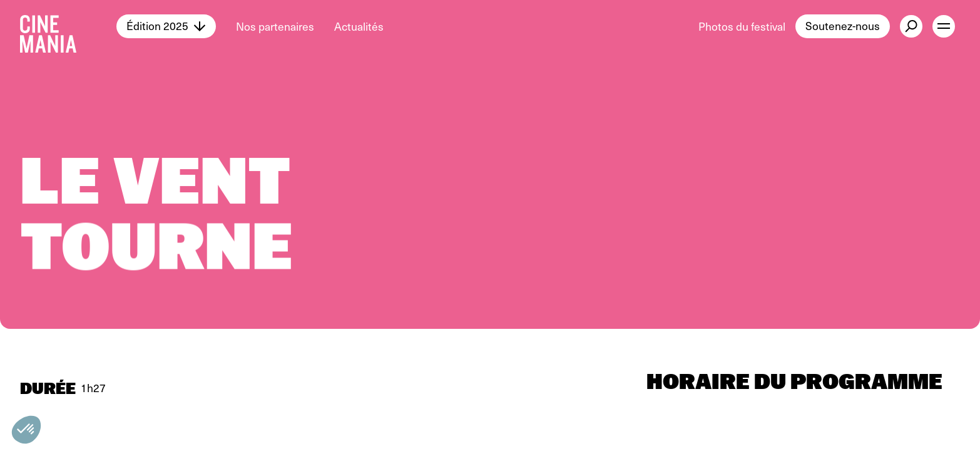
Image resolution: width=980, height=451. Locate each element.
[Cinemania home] (68, 26)
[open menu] (944, 26)
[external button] (911, 26)
